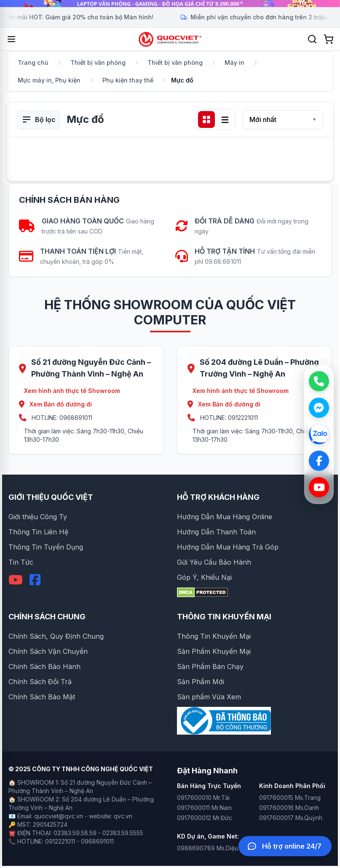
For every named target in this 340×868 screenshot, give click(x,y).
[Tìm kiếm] (312, 39)
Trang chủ (33, 62)
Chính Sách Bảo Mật (42, 697)
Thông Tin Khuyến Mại (214, 636)
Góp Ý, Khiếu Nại (204, 577)
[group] (170, 4)
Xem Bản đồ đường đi (55, 404)
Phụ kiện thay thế (128, 80)
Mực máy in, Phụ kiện (49, 80)
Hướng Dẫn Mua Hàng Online (225, 517)
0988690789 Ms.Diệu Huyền (217, 848)
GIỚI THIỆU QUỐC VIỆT (51, 497)
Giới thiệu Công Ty (38, 517)
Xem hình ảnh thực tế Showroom (72, 391)
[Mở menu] (11, 39)
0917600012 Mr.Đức (205, 818)
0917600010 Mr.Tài (203, 798)
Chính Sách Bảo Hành (44, 666)
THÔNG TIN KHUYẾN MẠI (224, 617)
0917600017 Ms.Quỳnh (291, 818)
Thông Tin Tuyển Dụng (46, 547)
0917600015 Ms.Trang (290, 798)
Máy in (234, 62)
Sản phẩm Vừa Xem (209, 697)
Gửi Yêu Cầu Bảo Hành (214, 562)
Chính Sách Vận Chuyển (48, 651)
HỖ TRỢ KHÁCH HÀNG (218, 497)
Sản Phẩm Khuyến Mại (214, 651)
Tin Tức (21, 562)
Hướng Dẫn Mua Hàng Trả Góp (228, 547)
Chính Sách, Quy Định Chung (56, 636)
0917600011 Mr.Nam (204, 808)
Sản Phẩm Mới (201, 682)
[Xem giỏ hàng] (329, 39)
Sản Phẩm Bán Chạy (210, 666)
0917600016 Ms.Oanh (289, 808)
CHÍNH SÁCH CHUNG (47, 617)
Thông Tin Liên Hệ (38, 532)
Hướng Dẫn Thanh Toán (216, 532)
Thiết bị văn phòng (98, 62)
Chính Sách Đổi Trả (40, 682)
